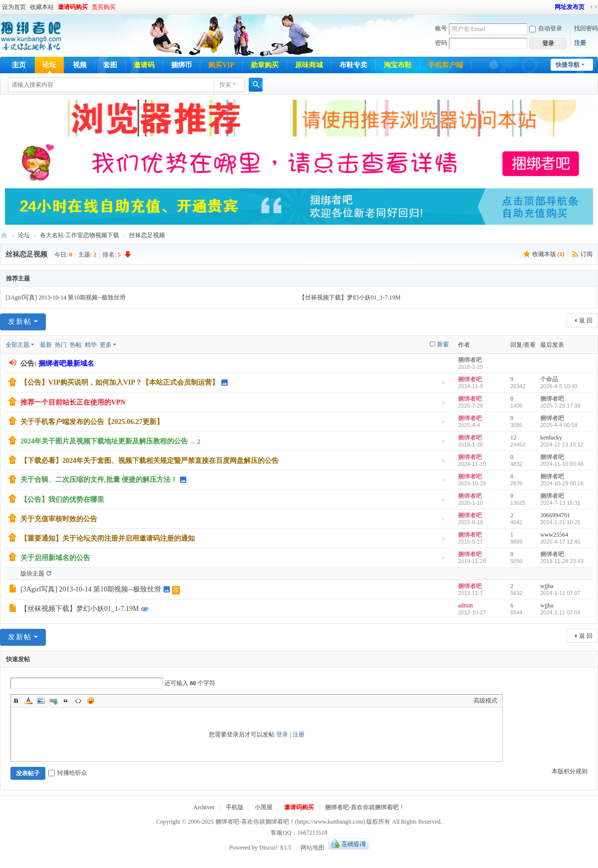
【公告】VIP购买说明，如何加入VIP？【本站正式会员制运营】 (120, 382)
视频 (80, 65)
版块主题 (32, 574)
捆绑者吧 (4, 235)
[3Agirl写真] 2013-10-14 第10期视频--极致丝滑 (66, 297)
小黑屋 (264, 807)
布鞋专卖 (353, 65)
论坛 (49, 65)
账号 (441, 28)
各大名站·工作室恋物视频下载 (79, 235)
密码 (441, 43)
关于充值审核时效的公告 (59, 519)
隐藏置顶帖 (444, 385)
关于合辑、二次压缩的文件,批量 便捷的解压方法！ (99, 480)
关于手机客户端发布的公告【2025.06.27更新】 (92, 422)
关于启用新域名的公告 (55, 558)
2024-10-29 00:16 (562, 483)
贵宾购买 (104, 7)
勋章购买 (265, 65)
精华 (91, 345)
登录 (282, 734)
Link (53, 701)
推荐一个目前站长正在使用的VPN (73, 402)
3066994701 (555, 515)
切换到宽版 (594, 7)
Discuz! (268, 848)
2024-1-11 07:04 (560, 612)
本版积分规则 (570, 771)
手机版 (235, 807)
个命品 (549, 379)
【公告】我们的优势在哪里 (62, 500)
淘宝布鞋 (398, 65)
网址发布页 (570, 7)
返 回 (586, 320)
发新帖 (20, 322)
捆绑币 (181, 65)
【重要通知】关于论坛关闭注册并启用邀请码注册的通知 (108, 538)
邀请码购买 (73, 7)
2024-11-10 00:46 (562, 464)
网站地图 (312, 848)
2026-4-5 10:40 (559, 386)
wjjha (547, 586)
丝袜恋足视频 (147, 235)
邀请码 (144, 65)
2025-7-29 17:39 (560, 406)
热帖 (76, 345)
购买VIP (221, 65)
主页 (19, 65)
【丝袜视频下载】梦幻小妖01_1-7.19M (350, 297)
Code (78, 701)
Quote (66, 701)
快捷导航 (568, 65)
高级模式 (485, 701)
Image (41, 701)
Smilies (91, 701)
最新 (46, 345)
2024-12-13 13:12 (562, 444)
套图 (110, 65)
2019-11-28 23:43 (562, 561)
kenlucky (551, 437)
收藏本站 (42, 7)
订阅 (587, 254)
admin (465, 605)
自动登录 (546, 28)
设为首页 (14, 7)
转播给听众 (68, 773)
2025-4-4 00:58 (559, 425)
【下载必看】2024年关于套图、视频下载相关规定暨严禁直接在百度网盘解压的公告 (149, 461)
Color (28, 701)
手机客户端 (446, 65)
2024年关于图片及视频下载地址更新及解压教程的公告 (104, 441)
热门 (61, 345)
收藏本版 (548, 254)
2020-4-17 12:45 (560, 542)
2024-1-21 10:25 (560, 522)
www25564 (554, 535)
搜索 (225, 85)
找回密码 (586, 28)
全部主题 (17, 345)
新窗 (443, 344)
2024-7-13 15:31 (560, 503)
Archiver (204, 807)
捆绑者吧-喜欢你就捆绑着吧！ (365, 807)
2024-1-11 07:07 (560, 593)
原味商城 (309, 65)
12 (513, 437)
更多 (106, 345)
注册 (580, 43)
